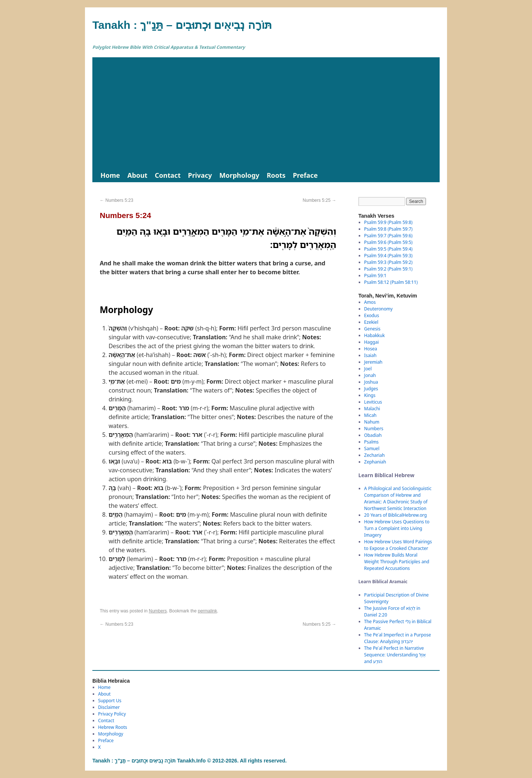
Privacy (200, 175)
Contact (168, 175)
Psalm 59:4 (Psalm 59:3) (388, 256)
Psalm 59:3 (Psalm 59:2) (388, 262)
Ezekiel (371, 322)
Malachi (372, 409)
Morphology (239, 175)
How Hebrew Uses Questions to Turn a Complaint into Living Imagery (397, 528)
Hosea (371, 349)
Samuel (372, 449)
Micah (371, 415)
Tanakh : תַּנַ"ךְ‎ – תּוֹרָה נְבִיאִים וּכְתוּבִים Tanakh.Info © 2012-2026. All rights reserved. (190, 761)
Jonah (370, 375)
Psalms (371, 442)
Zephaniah (375, 462)
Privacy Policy (112, 714)
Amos (370, 302)
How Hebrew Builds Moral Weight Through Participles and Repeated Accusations (397, 562)
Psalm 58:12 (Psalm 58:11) (391, 282)
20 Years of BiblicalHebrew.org (396, 515)
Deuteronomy (378, 309)
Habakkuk (375, 335)
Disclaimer (109, 707)
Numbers (158, 611)
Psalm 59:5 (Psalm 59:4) (388, 249)
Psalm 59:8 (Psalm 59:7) (388, 229)
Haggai (372, 342)
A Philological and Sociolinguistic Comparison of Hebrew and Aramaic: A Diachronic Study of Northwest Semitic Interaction (398, 498)
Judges (371, 389)
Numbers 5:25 (319, 200)
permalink (207, 611)
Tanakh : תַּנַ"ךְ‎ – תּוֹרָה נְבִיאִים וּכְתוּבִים (182, 25)
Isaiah (370, 355)
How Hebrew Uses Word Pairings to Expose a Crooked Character (398, 545)
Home (110, 175)
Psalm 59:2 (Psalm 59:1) (388, 269)
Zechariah (375, 455)
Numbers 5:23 (117, 200)
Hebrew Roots (113, 727)
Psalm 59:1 (375, 276)
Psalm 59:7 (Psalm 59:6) (388, 236)
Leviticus (373, 402)
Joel (368, 369)
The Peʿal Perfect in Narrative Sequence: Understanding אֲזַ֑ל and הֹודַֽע (395, 655)
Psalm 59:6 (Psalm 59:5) (388, 242)
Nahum (372, 422)
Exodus (372, 315)
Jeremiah (374, 362)
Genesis (372, 329)
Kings (370, 395)
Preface (305, 175)
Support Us (110, 701)
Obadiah (373, 435)
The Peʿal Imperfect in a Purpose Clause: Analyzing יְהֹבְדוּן (398, 638)
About (137, 175)
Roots (276, 175)
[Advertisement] (266, 113)
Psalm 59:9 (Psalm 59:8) (388, 222)
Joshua (371, 382)
